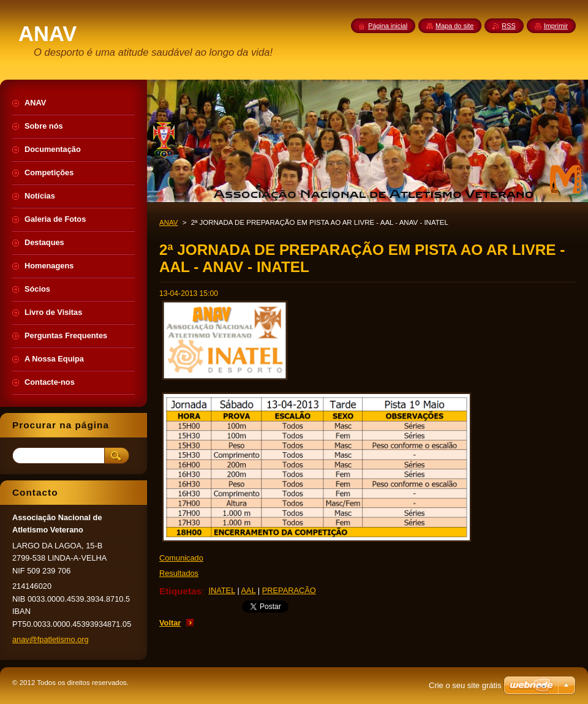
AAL (249, 590)
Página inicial (388, 26)
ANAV (169, 222)
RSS (508, 26)
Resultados (179, 573)
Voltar (170, 623)
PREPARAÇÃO (289, 590)
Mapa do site (454, 26)
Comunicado (181, 558)
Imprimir (556, 26)
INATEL (221, 590)
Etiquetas (180, 591)
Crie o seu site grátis (465, 685)
